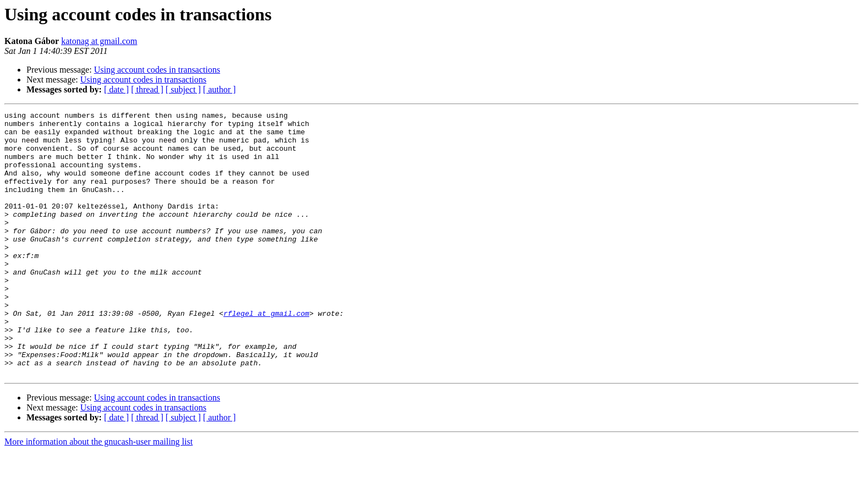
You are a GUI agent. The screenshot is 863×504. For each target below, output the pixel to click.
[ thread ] (147, 89)
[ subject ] (183, 89)
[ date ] (116, 89)
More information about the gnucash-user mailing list (99, 494)
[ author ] (220, 89)
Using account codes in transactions (157, 70)
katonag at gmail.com (99, 41)
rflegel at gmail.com (266, 354)
